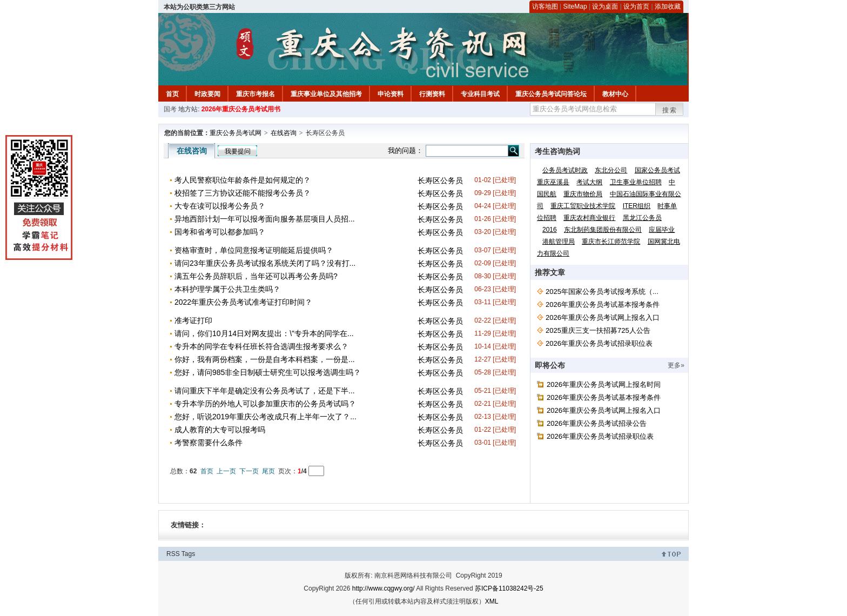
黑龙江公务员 (642, 218)
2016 (550, 230)
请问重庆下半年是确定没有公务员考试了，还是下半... (265, 391)
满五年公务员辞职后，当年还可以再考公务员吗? (256, 276)
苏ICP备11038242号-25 (509, 588)
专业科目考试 (480, 94)
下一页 (249, 471)
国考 (170, 109)
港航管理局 (559, 242)
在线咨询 (284, 133)
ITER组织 (637, 206)
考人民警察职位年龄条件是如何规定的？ (243, 180)
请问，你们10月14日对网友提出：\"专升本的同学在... (264, 333)
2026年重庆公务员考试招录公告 (597, 423)
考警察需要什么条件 (209, 443)
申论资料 (391, 94)
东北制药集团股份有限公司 (603, 230)
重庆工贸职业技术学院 (583, 206)
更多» (676, 365)
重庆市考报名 (256, 94)
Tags (188, 554)
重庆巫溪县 (553, 182)
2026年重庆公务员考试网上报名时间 (604, 384)
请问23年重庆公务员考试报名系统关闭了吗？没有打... (265, 263)
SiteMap (575, 6)
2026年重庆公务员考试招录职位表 (599, 343)
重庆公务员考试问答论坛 (551, 94)
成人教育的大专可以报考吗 (220, 430)
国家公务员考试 (657, 170)
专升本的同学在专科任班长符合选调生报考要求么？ (261, 346)
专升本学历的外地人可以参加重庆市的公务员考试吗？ (265, 404)
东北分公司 (611, 170)
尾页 (268, 471)
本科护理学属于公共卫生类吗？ (227, 289)
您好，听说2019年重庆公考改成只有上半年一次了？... (265, 417)
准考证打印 (193, 320)
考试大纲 (589, 182)
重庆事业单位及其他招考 (326, 94)
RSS (173, 554)
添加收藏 (668, 6)
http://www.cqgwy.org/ (384, 588)
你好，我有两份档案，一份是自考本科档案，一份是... (265, 359)
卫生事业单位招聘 (636, 182)
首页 (172, 94)
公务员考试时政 (565, 170)
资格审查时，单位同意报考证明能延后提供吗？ (254, 250)
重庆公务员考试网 (236, 133)
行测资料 (432, 94)
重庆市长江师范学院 (611, 242)
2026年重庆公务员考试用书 (241, 109)
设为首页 (636, 6)
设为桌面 (605, 6)
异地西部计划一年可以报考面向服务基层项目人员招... (265, 219)
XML (492, 601)
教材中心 (615, 94)
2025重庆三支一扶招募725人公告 (598, 330)
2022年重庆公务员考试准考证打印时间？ (243, 302)
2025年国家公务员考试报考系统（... (602, 292)
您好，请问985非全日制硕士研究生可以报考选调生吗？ (268, 372)
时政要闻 (207, 94)
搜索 (670, 110)
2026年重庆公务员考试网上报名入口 (603, 317)
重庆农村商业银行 (589, 218)
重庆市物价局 (583, 194)
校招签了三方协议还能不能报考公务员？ (243, 193)
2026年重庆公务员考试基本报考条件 (603, 304)
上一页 (226, 471)
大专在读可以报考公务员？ (220, 206)
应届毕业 (662, 230)
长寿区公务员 (440, 180)
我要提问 (238, 151)
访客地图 (545, 6)
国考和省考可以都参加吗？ (220, 232)
